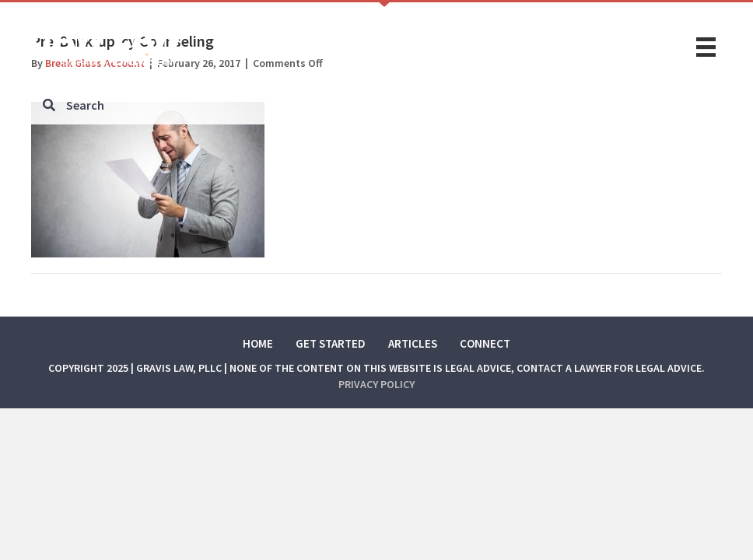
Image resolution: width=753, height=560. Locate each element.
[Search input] (377, 105)
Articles (413, 343)
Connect (485, 343)
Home (258, 343)
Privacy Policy (376, 384)
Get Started (331, 343)
